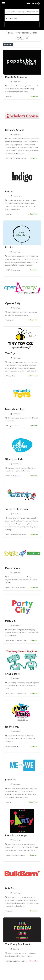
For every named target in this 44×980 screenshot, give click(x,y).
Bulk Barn (11, 899)
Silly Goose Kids (14, 470)
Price (7, 49)
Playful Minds (13, 578)
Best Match (31, 49)
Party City (11, 631)
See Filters (8, 45)
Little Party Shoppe (16, 846)
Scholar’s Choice (15, 140)
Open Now (18, 49)
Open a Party (13, 314)
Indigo (9, 202)
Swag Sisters (12, 684)
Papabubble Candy (16, 87)
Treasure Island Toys (16, 520)
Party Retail (17, 92)
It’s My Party (12, 737)
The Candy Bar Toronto (18, 955)
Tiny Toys (10, 364)
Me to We (10, 790)
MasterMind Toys (15, 420)
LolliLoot (10, 258)
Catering (16, 959)
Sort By (7, 55)
